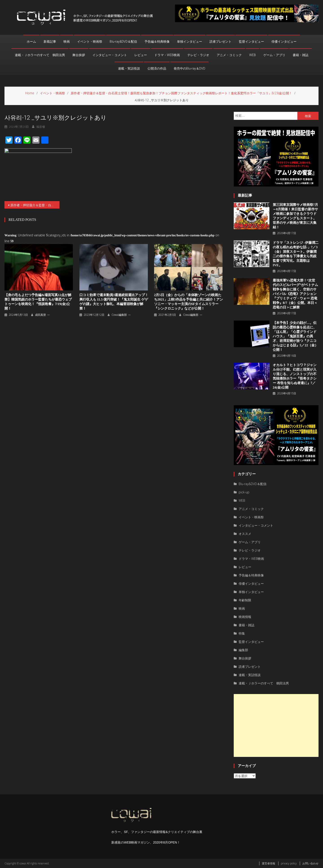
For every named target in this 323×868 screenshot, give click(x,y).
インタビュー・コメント (110, 55)
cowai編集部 (119, 315)
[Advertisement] (276, 725)
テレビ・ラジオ (198, 55)
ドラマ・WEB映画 (167, 55)
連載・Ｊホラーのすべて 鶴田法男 (40, 55)
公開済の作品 (157, 68)
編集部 (243, 650)
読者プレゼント (220, 42)
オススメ (245, 534)
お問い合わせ (310, 863)
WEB (253, 55)
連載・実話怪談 (129, 68)
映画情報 (245, 617)
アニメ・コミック (229, 55)
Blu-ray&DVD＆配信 (123, 42)
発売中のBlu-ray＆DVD (189, 68)
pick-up (244, 492)
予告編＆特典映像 (157, 42)
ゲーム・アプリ (274, 55)
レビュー (141, 55)
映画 (67, 42)
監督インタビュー (251, 42)
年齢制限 (245, 600)
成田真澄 (40, 315)
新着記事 (50, 42)
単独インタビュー (190, 42)
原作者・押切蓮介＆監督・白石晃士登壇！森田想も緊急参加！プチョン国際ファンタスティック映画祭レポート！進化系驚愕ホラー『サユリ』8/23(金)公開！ (35, 205)
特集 (242, 633)
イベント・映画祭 (90, 42)
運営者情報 (268, 863)
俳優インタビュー (284, 42)
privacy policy (289, 863)
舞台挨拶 (79, 55)
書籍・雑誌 (301, 55)
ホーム (31, 42)
